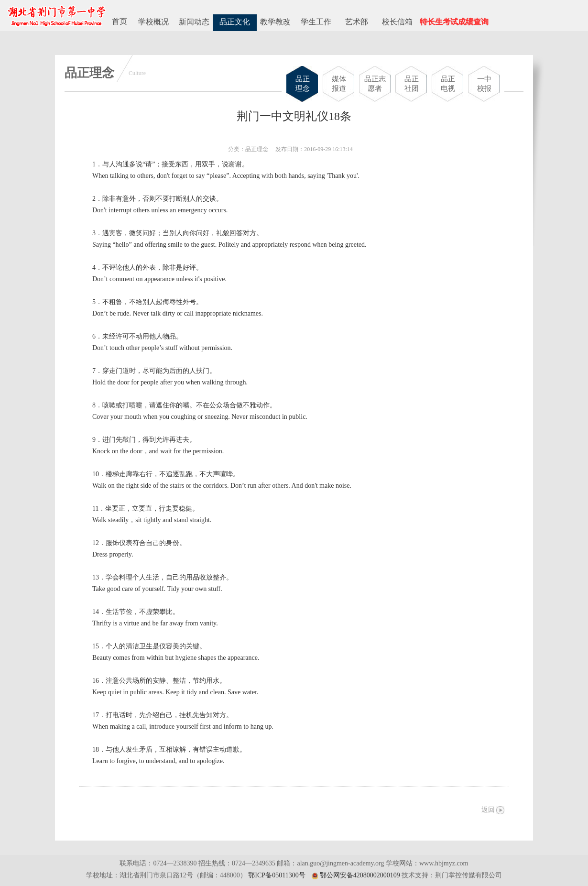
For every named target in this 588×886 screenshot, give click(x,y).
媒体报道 (339, 84)
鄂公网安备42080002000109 (360, 875)
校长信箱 (397, 22)
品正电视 (448, 84)
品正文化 (235, 22)
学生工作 (316, 22)
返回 (488, 810)
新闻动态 (194, 22)
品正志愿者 (375, 84)
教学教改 (275, 22)
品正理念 (303, 84)
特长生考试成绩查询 (454, 22)
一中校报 (484, 84)
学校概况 (153, 22)
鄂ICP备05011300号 (277, 875)
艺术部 (357, 22)
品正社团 (412, 84)
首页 (120, 21)
